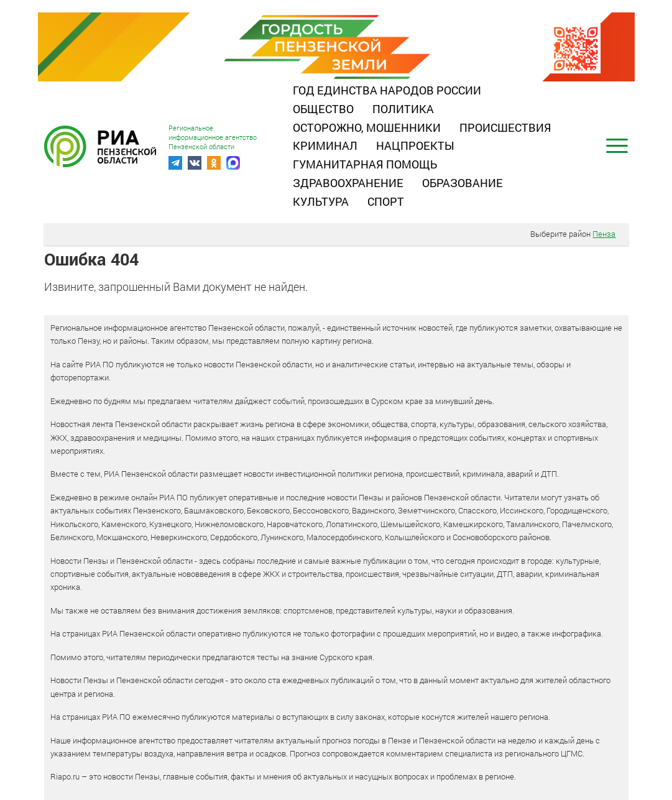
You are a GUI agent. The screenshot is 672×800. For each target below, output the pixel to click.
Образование (463, 183)
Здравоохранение (348, 183)
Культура (321, 201)
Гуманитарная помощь (365, 164)
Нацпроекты (415, 145)
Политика (403, 109)
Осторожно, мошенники (367, 127)
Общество (323, 109)
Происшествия (505, 127)
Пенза (604, 234)
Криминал (325, 145)
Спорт (386, 201)
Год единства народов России (387, 90)
